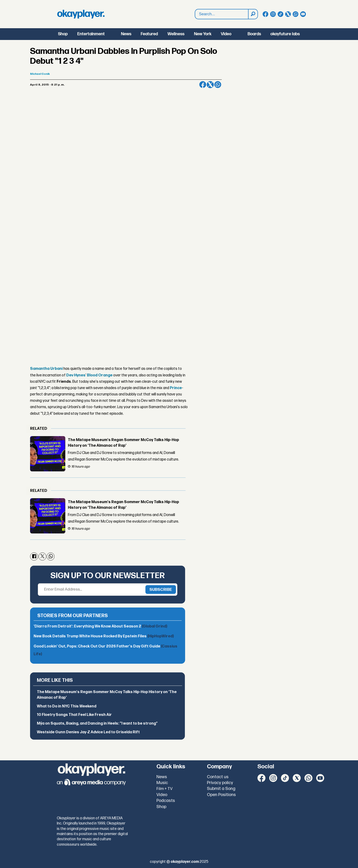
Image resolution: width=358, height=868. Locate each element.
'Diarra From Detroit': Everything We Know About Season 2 (100, 626)
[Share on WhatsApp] (218, 85)
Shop (63, 34)
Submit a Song (221, 789)
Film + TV (165, 789)
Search (195, 14)
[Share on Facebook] (203, 85)
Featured (149, 34)
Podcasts (166, 801)
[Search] (253, 14)
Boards (254, 34)
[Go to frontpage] (81, 14)
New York (203, 34)
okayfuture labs (285, 34)
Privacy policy (220, 783)
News (126, 34)
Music (162, 783)
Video (226, 34)
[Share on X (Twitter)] (210, 85)
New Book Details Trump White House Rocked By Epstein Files (104, 636)
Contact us (218, 777)
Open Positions (221, 795)
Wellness (176, 34)
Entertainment (91, 34)
